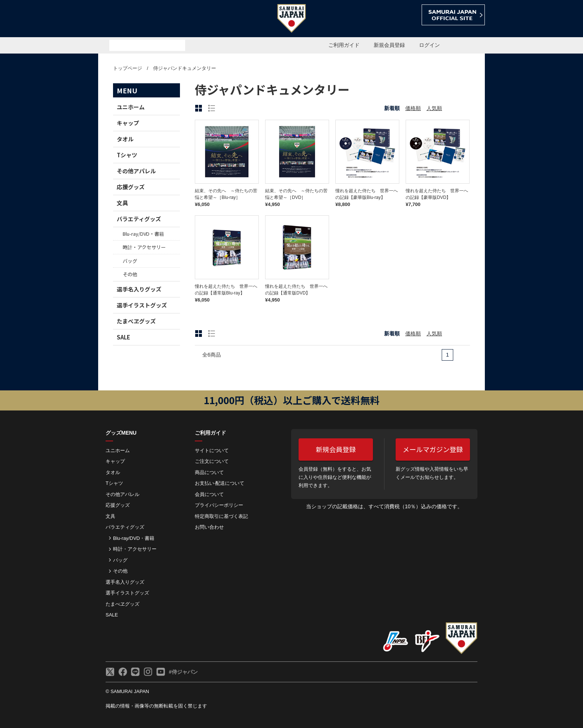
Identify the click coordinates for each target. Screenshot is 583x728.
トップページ (128, 68)
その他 (130, 274)
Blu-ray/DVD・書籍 (143, 234)
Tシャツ (127, 155)
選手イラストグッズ (142, 305)
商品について (209, 472)
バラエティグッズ (139, 219)
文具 (122, 203)
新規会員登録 (389, 45)
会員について (209, 494)
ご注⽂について (212, 461)
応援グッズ (131, 187)
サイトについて (212, 450)
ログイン (429, 45)
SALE (123, 337)
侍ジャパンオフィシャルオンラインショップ (141, 19)
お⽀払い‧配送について (220, 483)
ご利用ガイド (344, 45)
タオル (125, 139)
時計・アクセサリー (144, 247)
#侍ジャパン (183, 672)
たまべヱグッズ (136, 321)
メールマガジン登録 (433, 449)
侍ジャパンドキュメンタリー (185, 68)
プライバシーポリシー (219, 505)
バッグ (130, 261)
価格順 (413, 108)
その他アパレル (136, 171)
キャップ (128, 123)
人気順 (434, 108)
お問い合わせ (209, 527)
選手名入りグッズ (139, 289)
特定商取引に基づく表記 (221, 516)
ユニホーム (131, 107)
